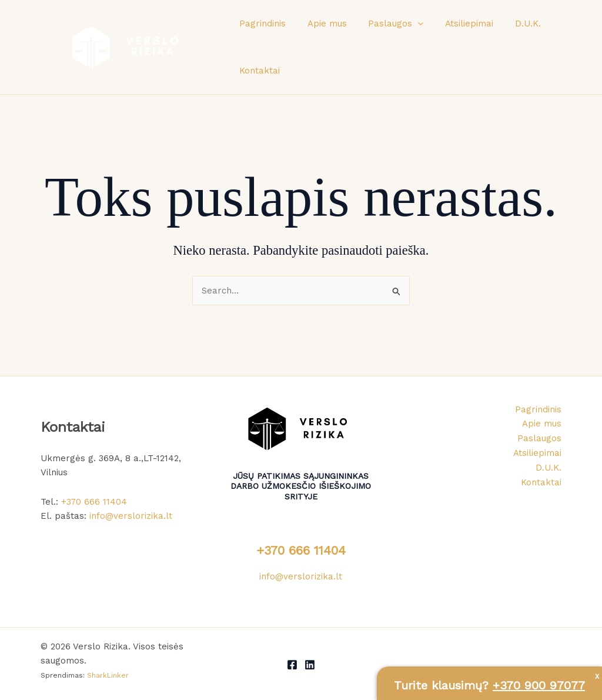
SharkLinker (108, 675)
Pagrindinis (261, 24)
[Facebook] (292, 665)
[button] (408, 24)
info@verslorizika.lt (131, 516)
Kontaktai (258, 71)
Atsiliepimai (456, 24)
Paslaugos (386, 24)
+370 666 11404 (94, 502)
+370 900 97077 (539, 685)
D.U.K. (510, 24)
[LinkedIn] (310, 665)
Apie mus (321, 24)
